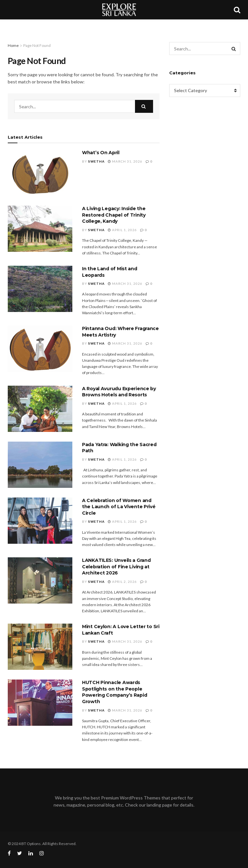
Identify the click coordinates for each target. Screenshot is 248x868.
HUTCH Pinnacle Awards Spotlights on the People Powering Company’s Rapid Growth (114, 692)
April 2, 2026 (122, 582)
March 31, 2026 (125, 161)
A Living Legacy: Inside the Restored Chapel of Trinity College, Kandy (114, 215)
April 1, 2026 (122, 230)
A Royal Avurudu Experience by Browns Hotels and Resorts (119, 392)
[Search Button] (144, 106)
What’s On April (101, 153)
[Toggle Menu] (8, 26)
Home (13, 45)
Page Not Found (37, 45)
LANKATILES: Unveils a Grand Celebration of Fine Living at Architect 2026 (116, 567)
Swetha (96, 161)
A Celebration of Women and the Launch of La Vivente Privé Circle (119, 507)
